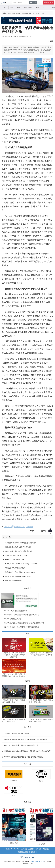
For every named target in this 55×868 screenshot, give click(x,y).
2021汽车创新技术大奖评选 (12, 619)
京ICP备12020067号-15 (37, 861)
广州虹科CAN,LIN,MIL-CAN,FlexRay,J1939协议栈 (21, 564)
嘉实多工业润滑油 (22, 13)
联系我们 (24, 849)
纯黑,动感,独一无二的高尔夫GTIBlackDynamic (20, 572)
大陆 (9, 13)
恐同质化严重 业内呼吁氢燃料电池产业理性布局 (21, 543)
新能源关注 (28, 7)
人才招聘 (31, 849)
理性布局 (30, 526)
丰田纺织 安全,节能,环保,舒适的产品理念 (18, 576)
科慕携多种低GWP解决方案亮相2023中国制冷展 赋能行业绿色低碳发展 (27, 751)
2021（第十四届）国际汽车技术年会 (15, 611)
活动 (45, 7)
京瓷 (38, 13)
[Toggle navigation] (5, 3)
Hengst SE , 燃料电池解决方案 (15, 560)
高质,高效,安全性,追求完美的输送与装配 (18, 547)
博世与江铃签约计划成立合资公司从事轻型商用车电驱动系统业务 (26, 739)
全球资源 (38, 849)
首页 (5, 7)
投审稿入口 (49, 2)
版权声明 (9, 849)
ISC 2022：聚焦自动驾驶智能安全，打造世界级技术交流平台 (24, 757)
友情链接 (46, 849)
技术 (19, 7)
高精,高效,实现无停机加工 (14, 581)
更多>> (4, 633)
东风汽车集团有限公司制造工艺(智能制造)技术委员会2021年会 (24, 623)
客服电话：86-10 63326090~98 (27, 852)
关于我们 (17, 849)
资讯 (12, 7)
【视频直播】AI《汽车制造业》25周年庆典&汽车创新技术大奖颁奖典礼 (14, 655)
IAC (34, 13)
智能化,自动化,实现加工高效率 (15, 568)
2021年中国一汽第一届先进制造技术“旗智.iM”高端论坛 (21, 627)
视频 (38, 7)
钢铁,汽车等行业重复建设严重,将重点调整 (19, 551)
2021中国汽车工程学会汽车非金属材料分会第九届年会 (21, 615)
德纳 (13, 13)
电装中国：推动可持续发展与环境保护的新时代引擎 (21, 745)
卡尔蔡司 (43, 13)
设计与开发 (14, 843)
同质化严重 (8, 526)
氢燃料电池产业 (19, 526)
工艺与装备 (41, 844)
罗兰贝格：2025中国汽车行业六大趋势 (17, 734)
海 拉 (41, 781)
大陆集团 (14, 781)
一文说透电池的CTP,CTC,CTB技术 (16, 555)
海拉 (30, 13)
